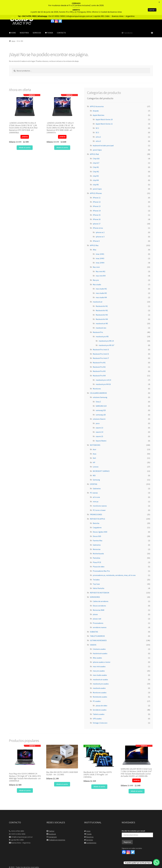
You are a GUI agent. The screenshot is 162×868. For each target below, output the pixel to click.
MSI (94, 461)
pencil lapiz (97, 174)
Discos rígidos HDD (100, 517)
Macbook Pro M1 (99, 348)
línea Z (98, 387)
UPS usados (97, 704)
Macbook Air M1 (102, 291)
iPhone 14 (97, 196)
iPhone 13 (97, 191)
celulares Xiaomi (99, 404)
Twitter (51, 816)
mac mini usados (99, 652)
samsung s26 (101, 400)
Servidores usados (100, 695)
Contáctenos (91, 828)
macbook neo (101, 313)
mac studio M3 (101, 278)
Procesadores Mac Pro (101, 556)
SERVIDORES (95, 582)
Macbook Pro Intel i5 (101, 339)
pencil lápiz (97, 135)
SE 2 (97, 113)
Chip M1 (96, 152)
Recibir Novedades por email (137, 819)
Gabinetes (97, 474)
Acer (94, 434)
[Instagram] (128, 837)
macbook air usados (100, 665)
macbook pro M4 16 (103, 369)
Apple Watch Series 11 (104, 109)
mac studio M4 (101, 283)
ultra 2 (98, 122)
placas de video (101, 691)
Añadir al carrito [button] (25, 133)
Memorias (97, 534)
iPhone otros (98, 213)
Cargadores (97, 513)
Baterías (96, 508)
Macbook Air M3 (102, 300)
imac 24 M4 (100, 248)
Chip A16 (96, 144)
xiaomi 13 (99, 413)
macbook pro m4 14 (103, 365)
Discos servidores (99, 591)
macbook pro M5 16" (107, 330)
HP (94, 447)
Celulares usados (99, 634)
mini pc (96, 487)
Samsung (96, 465)
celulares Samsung (100, 382)
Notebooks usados (100, 682)
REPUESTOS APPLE (98, 504)
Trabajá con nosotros (57, 825)
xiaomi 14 (99, 417)
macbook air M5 (102, 309)
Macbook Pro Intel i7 (101, 343)
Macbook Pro (98, 317)
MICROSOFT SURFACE (101, 456)
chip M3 (96, 161)
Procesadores (98, 608)
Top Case (96, 569)
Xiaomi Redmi (101, 426)
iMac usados (97, 643)
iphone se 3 (100, 222)
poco (98, 408)
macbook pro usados (101, 669)
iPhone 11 (97, 183)
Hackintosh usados (100, 638)
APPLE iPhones (96, 178)
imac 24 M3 (100, 243)
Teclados (96, 565)
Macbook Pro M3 (99, 356)
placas (95, 599)
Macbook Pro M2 (99, 352)
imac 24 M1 (100, 239)
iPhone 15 (97, 200)
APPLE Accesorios (97, 92)
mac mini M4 (101, 261)
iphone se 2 (100, 217)
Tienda (89, 819)
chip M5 (96, 170)
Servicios (90, 825)
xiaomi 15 (99, 421)
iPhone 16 (97, 204)
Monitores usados (100, 678)
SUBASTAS (94, 617)
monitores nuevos (100, 491)
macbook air (98, 287)
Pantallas (97, 543)
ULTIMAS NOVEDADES (98, 625)
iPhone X (96, 226)
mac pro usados (99, 656)
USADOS (93, 630)
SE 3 (97, 118)
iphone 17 (97, 209)
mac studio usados (100, 660)
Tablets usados (99, 699)
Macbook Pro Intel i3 (101, 335)
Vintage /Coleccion (100, 708)
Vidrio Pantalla (98, 573)
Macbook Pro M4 (99, 361)
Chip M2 (96, 157)
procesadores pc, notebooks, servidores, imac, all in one (114, 560)
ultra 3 (98, 126)
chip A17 (96, 148)
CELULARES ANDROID (98, 378)
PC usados (97, 686)
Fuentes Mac (98, 526)
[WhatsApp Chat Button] (156, 862)
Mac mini (96, 252)
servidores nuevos (100, 612)
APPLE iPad (94, 139)
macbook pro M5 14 (106, 326)
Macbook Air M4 (102, 304)
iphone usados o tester (102, 647)
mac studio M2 (101, 274)
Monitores (97, 374)
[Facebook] (124, 837)
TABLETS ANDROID (97, 621)
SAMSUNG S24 (101, 391)
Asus (95, 439)
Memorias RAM (99, 595)
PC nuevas (94, 478)
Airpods (96, 96)
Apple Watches (99, 100)
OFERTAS (94, 469)
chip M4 (96, 165)
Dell (94, 443)
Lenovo (96, 452)
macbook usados (99, 673)
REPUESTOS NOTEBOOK (100, 578)
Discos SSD (97, 521)
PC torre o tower (99, 495)
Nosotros (90, 822)
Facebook (52, 819)
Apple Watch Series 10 (104, 105)
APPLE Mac (94, 230)
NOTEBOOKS (95, 430)
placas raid (97, 604)
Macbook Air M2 (102, 296)
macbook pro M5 (102, 322)
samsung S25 (101, 395)
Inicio (13, 26)
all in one (96, 482)
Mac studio (97, 270)
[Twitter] (133, 837)
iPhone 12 (97, 187)
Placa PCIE (97, 547)
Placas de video (99, 552)
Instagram (53, 822)
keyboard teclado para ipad (103, 131)
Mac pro (96, 265)
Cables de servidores (101, 586)
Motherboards (98, 539)
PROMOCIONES (96, 500)
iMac (95, 235)
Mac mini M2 (100, 256)
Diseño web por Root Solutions (21, 855)
